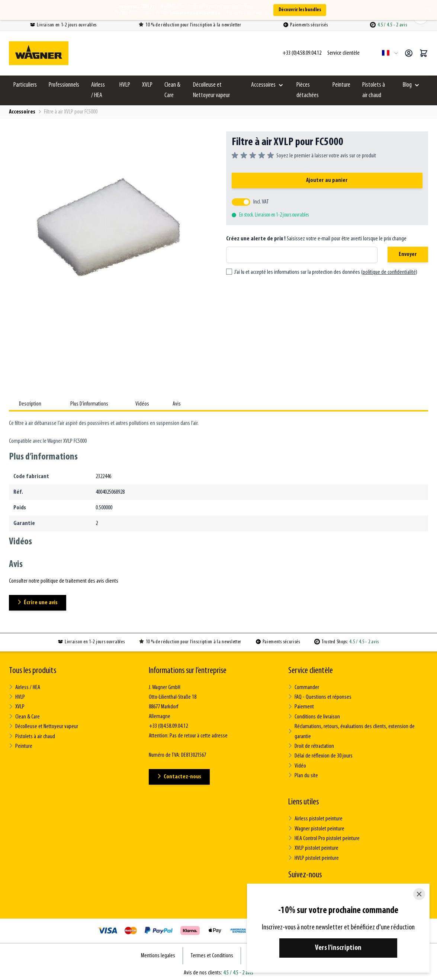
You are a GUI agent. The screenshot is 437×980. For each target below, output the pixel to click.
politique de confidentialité (389, 272)
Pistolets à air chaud (374, 90)
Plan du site (303, 774)
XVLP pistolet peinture (313, 847)
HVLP (125, 85)
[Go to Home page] (39, 53)
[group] (304, 156)
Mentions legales (158, 954)
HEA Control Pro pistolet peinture (324, 837)
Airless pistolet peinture (315, 818)
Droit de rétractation (311, 745)
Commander (304, 687)
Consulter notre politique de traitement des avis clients (64, 581)
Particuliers (25, 85)
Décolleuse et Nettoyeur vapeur (211, 90)
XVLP (147, 85)
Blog (407, 85)
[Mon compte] (409, 53)
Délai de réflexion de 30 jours (320, 755)
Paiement (301, 707)
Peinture (341, 85)
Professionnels (64, 85)
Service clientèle (311, 671)
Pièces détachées (308, 90)
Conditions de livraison (314, 716)
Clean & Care (172, 90)
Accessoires (263, 85)
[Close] (419, 894)
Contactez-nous (180, 777)
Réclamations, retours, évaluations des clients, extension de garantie (351, 731)
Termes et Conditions (212, 954)
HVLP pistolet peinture (313, 856)
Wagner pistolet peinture (316, 827)
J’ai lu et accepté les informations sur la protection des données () (326, 272)
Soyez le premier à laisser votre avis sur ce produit (326, 156)
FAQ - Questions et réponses (319, 697)
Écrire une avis (38, 603)
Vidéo (297, 765)
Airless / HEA (98, 90)
